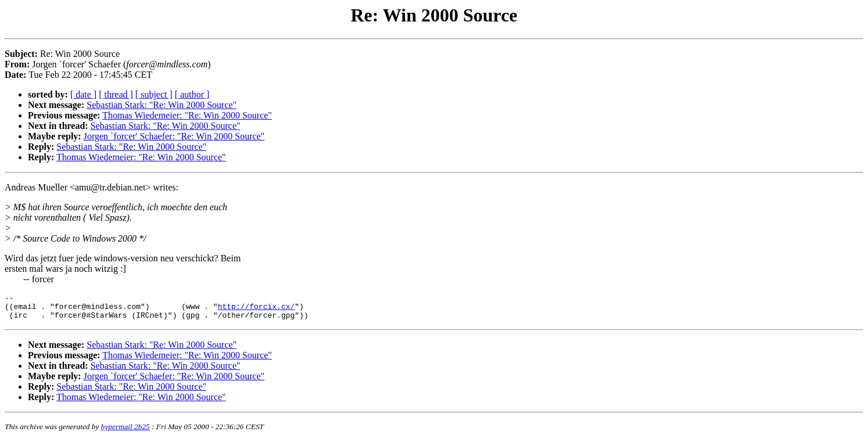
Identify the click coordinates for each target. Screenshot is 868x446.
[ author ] (192, 94)
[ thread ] (116, 94)
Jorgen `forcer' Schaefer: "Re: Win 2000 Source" (174, 136)
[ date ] (83, 94)
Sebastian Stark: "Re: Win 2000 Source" (162, 105)
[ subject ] (154, 94)
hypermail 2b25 (125, 432)
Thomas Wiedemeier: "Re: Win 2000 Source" (187, 115)
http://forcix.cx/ (257, 310)
